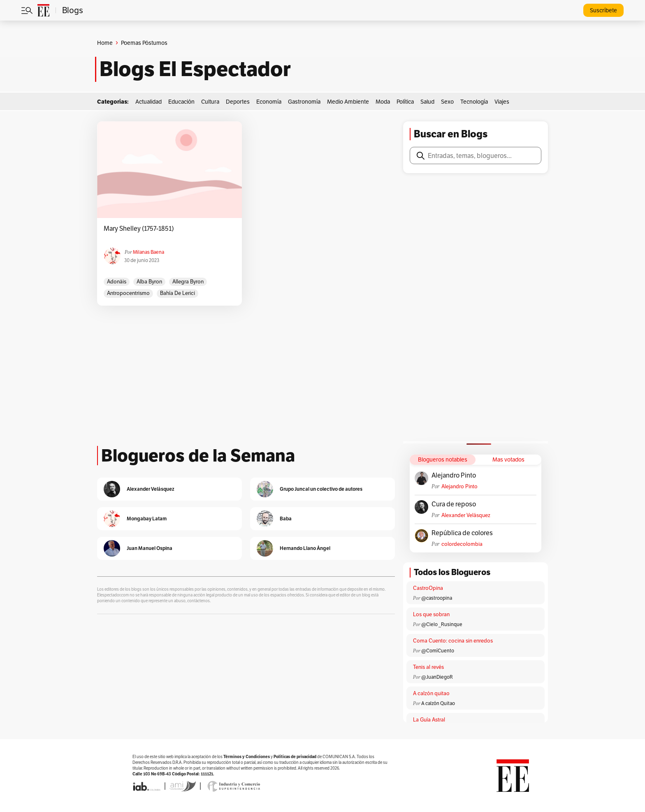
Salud (427, 102)
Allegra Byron (188, 282)
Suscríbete (603, 10)
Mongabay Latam (147, 519)
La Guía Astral (429, 720)
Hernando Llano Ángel (305, 548)
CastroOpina (428, 588)
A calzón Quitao (438, 703)
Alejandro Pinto (454, 476)
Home (105, 43)
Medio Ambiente (348, 102)
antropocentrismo (128, 293)
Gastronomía (304, 102)
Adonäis (117, 282)
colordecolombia (462, 544)
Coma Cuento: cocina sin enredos (453, 641)
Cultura (210, 102)
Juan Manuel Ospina (150, 548)
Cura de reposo (454, 504)
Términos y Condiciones (247, 757)
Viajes (502, 102)
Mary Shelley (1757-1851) (139, 229)
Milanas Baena (148, 252)
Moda (383, 102)
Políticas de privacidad (295, 757)
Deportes (238, 102)
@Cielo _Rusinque (442, 624)
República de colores (462, 533)
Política (405, 102)
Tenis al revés (428, 667)
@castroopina (437, 598)
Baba (286, 519)
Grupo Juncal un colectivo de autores (321, 489)
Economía (269, 102)
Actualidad (148, 102)
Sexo (447, 102)
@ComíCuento (438, 651)
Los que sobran (431, 614)
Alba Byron (149, 282)
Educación (181, 102)
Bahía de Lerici (177, 293)
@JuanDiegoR (437, 677)
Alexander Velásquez (466, 515)
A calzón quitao (431, 693)
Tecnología (474, 102)
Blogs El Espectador (195, 69)
